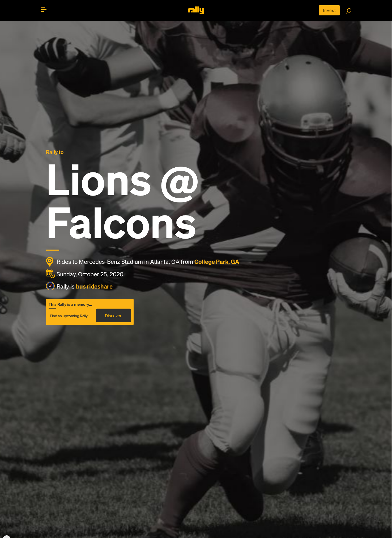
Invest (329, 10)
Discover (113, 315)
